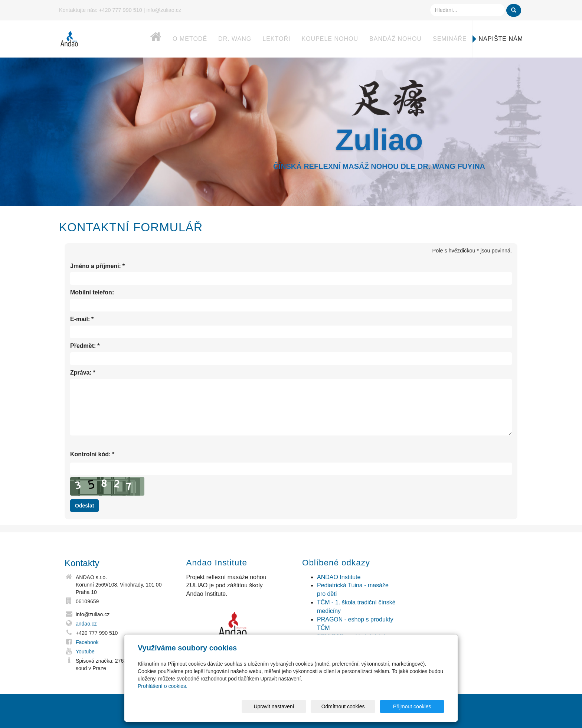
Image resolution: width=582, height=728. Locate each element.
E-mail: (80, 319)
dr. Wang (235, 39)
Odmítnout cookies (355, 706)
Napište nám (501, 39)
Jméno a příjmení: (96, 266)
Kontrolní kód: (90, 455)
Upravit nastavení (293, 706)
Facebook (87, 642)
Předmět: (83, 346)
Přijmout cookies (416, 706)
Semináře (450, 39)
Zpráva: (81, 373)
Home (148, 41)
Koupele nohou (330, 39)
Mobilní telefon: (92, 292)
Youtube (85, 652)
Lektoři (276, 39)
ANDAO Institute (339, 577)
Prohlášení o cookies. (163, 686)
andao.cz (86, 624)
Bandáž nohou (395, 39)
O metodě (190, 39)
